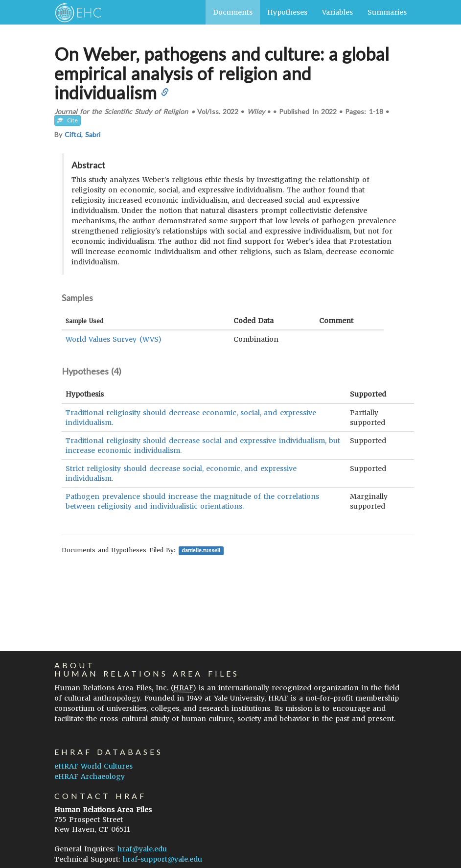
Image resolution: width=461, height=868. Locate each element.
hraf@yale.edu (142, 849)
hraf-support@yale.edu (162, 859)
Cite (68, 120)
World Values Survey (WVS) (114, 339)
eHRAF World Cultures (93, 766)
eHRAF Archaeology (90, 776)
